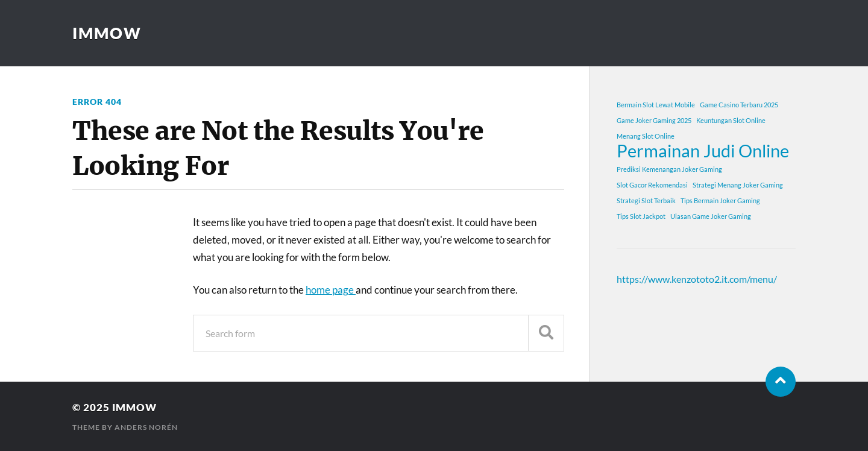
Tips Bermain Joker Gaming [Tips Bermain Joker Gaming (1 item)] (720, 200)
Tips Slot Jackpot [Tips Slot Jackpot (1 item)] (641, 216)
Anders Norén (146, 427)
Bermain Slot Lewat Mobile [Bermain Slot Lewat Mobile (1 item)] (656, 105)
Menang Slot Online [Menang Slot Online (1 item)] (646, 136)
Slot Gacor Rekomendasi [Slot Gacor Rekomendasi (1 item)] (652, 185)
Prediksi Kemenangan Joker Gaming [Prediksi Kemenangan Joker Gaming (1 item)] (669, 169)
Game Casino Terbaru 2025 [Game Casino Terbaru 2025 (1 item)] (739, 105)
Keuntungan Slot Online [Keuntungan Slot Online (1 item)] (731, 120)
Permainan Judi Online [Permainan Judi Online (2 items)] (703, 151)
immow (107, 33)
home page (331, 290)
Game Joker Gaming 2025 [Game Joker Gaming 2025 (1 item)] (654, 120)
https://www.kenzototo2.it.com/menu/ (697, 279)
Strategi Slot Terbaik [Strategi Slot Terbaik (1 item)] (646, 200)
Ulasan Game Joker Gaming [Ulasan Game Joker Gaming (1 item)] (711, 216)
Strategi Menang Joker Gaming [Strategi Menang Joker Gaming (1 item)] (738, 185)
